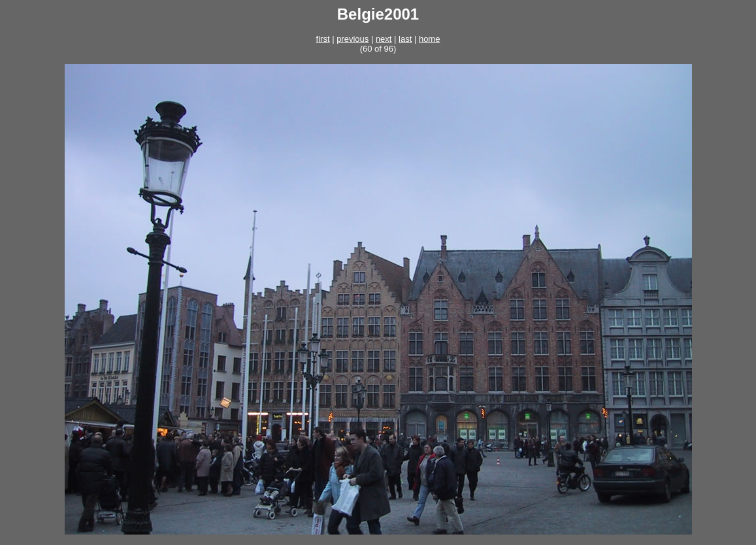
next (384, 39)
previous (353, 39)
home (430, 39)
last (405, 39)
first (323, 39)
